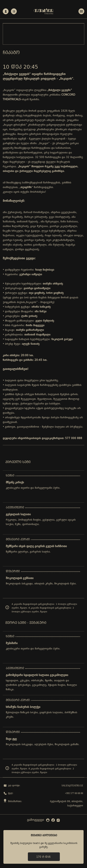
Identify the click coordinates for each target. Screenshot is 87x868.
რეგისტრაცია (6, 11)
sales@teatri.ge (72, 786)
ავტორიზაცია (14, 11)
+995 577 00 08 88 (74, 793)
